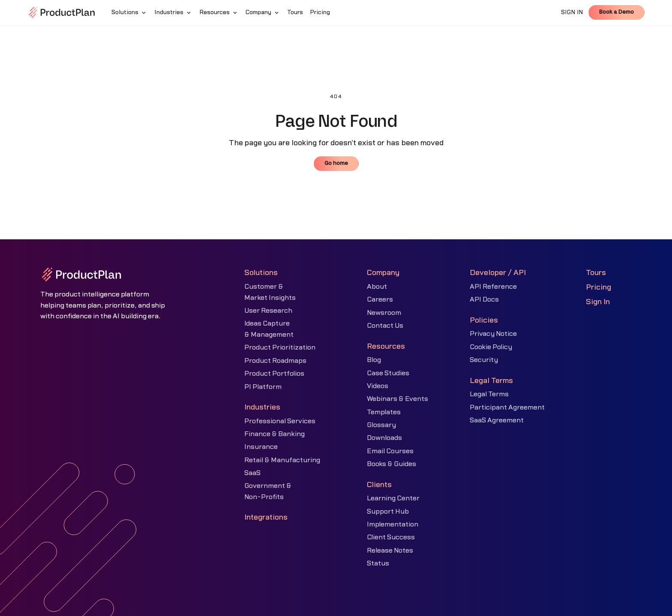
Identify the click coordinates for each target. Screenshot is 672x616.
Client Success (391, 537)
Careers (380, 299)
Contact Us (385, 326)
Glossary (381, 425)
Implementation (393, 524)
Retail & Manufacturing (282, 460)
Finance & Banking (274, 434)
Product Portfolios (274, 374)
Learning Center (393, 498)
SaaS (252, 473)
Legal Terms (489, 394)
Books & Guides (391, 464)
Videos (378, 386)
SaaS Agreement (497, 420)
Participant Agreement (507, 407)
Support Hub (388, 511)
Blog (374, 360)
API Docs (484, 299)
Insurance (261, 447)
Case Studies (388, 373)
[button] (129, 12)
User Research (268, 311)
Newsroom (384, 313)
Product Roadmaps (275, 361)
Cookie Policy (491, 347)
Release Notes (390, 550)
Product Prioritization (280, 347)
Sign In (598, 302)
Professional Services (280, 421)
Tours (596, 273)
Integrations (266, 517)
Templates (384, 412)
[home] (62, 12)
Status (378, 563)
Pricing (598, 287)
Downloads (384, 438)
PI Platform (263, 387)
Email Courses (390, 451)
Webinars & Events (397, 399)
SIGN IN (572, 12)
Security (484, 360)
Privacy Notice (493, 334)
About (377, 287)
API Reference (493, 287)
